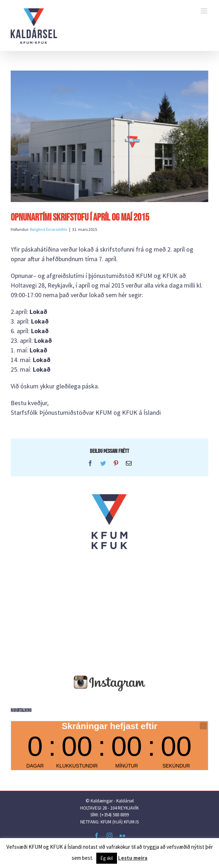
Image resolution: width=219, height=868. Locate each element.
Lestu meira (133, 858)
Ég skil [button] (107, 858)
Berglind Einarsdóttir (49, 229)
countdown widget (109, 746)
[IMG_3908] (109, 136)
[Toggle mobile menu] (205, 11)
